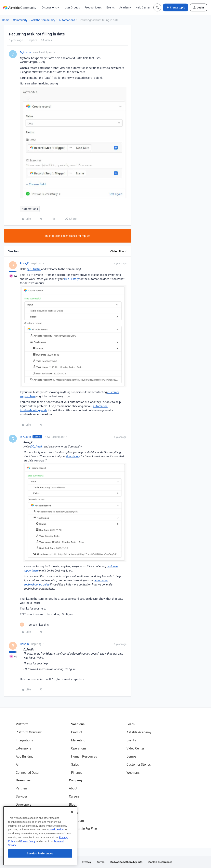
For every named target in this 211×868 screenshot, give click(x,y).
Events (111, 7)
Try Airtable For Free (83, 829)
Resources (23, 780)
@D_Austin (34, 269)
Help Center (143, 7)
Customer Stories (139, 764)
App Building (25, 756)
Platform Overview (29, 732)
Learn (131, 724)
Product (77, 732)
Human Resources (84, 756)
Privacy (86, 862)
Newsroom (76, 821)
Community (20, 20)
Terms (101, 862)
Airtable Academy (139, 732)
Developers (23, 804)
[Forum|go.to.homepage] (20, 7)
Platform (22, 724)
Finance (77, 773)
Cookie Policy (56, 851)
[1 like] (34, 625)
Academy (125, 7)
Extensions (23, 748)
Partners (22, 788)
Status (74, 812)
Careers (74, 796)
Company (76, 780)
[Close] (72, 834)
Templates (23, 821)
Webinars (133, 773)
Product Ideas (93, 7)
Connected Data (27, 773)
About (73, 788)
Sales (75, 764)
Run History (72, 279)
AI (17, 764)
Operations (79, 748)
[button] (176, 7)
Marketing (78, 740)
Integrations (24, 740)
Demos (131, 756)
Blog (72, 804)
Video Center (135, 748)
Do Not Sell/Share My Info (126, 862)
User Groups (72, 7)
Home (6, 20)
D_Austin (25, 52)
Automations (67, 20)
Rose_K (24, 263)
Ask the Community (43, 20)
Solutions (78, 724)
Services (22, 796)
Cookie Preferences (160, 862)
